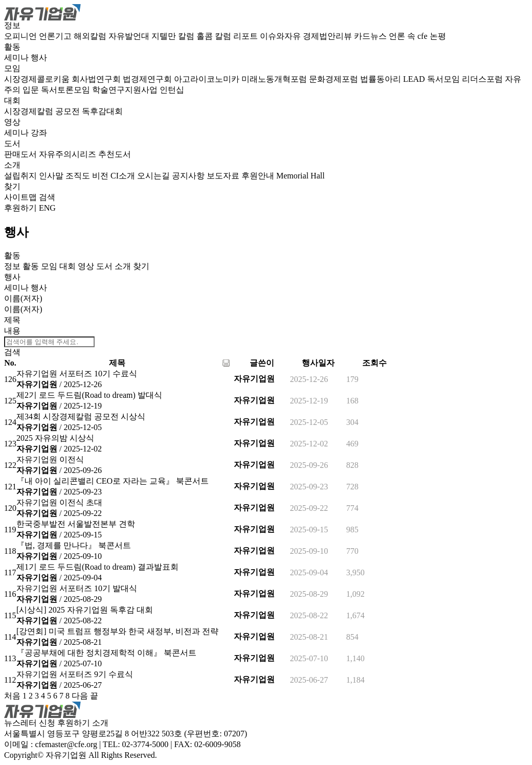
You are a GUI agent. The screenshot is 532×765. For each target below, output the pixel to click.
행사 (39, 58)
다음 (80, 696)
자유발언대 (130, 36)
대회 (12, 100)
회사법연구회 (97, 79)
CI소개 (124, 176)
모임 (12, 68)
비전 (101, 176)
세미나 (17, 58)
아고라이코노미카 (208, 79)
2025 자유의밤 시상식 (55, 438)
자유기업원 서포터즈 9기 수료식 (75, 674)
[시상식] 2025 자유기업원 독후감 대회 (85, 610)
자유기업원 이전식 (50, 459)
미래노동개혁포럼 (275, 79)
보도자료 (224, 176)
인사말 (52, 176)
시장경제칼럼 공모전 (43, 111)
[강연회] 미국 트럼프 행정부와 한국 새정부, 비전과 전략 (117, 631)
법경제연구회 (148, 79)
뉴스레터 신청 (30, 723)
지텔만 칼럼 (174, 36)
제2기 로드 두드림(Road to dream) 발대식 (89, 395)
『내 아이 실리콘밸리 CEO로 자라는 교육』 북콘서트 (113, 481)
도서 (12, 143)
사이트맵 (21, 197)
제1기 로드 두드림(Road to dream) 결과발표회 (97, 567)
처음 (12, 696)
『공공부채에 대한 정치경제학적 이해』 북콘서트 (106, 653)
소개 (12, 165)
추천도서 (115, 154)
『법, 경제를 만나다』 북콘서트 (74, 545)
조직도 (79, 176)
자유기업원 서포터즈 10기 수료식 (77, 374)
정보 (12, 25)
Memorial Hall (301, 176)
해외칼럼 (91, 36)
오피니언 (21, 36)
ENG (47, 208)
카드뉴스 (371, 36)
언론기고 (56, 36)
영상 (12, 122)
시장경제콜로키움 (38, 79)
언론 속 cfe (409, 36)
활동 (12, 47)
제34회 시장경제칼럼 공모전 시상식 (81, 417)
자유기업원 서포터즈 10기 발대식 (77, 588)
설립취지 (21, 176)
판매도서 (21, 154)
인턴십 (172, 90)
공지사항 (189, 176)
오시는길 (154, 176)
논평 (438, 36)
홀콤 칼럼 (215, 36)
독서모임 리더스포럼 (466, 79)
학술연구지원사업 (126, 90)
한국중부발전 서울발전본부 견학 (76, 524)
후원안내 (259, 176)
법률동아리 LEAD (394, 79)
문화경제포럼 (335, 79)
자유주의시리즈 (69, 154)
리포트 (247, 36)
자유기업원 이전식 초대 (59, 502)
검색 (47, 197)
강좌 (39, 133)
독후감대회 (102, 111)
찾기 (12, 186)
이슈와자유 (281, 36)
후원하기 (20, 208)
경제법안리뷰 (328, 36)
